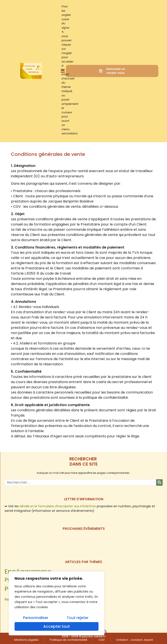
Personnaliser (36, 618)
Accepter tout (57, 626)
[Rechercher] (159, 483)
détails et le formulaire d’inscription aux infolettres (58, 506)
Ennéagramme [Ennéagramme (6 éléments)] (28, 571)
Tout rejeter (78, 618)
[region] (57, 603)
